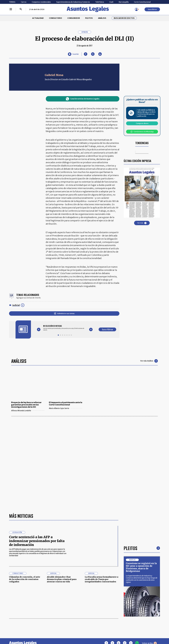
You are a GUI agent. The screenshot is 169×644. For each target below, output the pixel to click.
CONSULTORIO (56, 18)
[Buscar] (21, 9)
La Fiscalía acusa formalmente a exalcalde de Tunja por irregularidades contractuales (102, 508)
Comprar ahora (142, 123)
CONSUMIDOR (74, 18)
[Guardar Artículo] (73, 54)
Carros (24, 2)
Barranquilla (124, 2)
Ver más (142, 223)
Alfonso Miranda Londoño (28, 411)
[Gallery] (65, 328)
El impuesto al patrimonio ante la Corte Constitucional (66, 404)
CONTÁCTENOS (62, 604)
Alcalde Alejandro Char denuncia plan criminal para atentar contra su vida (62, 508)
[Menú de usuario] (136, 9)
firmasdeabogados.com (102, 635)
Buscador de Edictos (124, 18)
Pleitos (130, 477)
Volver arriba (149, 572)
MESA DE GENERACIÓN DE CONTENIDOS (95, 604)
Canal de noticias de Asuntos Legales (83, 99)
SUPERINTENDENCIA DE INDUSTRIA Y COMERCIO (96, 621)
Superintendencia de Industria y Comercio (73, 2)
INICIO (12, 603)
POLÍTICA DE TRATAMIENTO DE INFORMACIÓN (97, 615)
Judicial (16, 305)
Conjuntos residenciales (41, 2)
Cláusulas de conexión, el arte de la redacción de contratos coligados (25, 508)
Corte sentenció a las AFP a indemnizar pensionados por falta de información (37, 470)
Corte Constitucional (142, 2)
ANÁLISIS (102, 18)
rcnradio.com (146, 635)
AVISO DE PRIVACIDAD (95, 609)
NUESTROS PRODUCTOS (66, 609)
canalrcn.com (127, 635)
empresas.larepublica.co (71, 635)
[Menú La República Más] (11, 9)
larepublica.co (23, 635)
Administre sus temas (64, 313)
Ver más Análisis (149, 361)
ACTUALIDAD (38, 18)
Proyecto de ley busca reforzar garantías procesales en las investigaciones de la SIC (26, 405)
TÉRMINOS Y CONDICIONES (67, 615)
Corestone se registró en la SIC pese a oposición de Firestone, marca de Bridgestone (141, 496)
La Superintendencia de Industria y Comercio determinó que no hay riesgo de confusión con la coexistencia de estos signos (142, 508)
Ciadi (111, 2)
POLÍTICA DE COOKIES (65, 621)
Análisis (19, 361)
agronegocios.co (45, 635)
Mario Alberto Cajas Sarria (66, 408)
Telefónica (100, 2)
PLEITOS (89, 18)
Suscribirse (152, 9)
